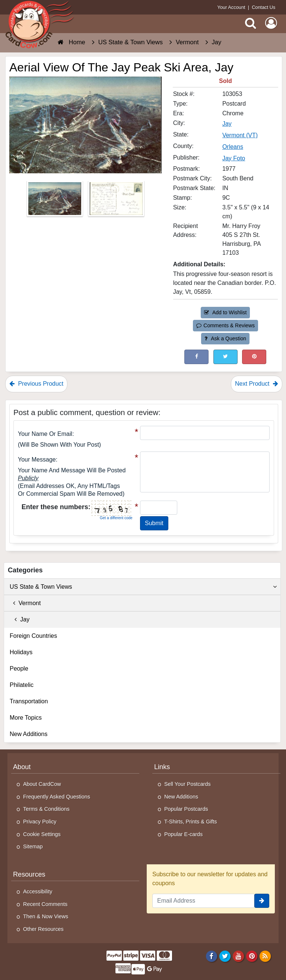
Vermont (25, 603)
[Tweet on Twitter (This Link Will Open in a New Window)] (225, 357)
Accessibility (38, 891)
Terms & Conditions (46, 809)
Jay (20, 619)
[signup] (262, 901)
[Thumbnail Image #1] (55, 201)
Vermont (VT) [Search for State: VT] (240, 135)
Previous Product (36, 384)
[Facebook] (211, 956)
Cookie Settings (42, 834)
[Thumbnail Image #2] (116, 201)
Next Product (257, 384)
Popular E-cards (183, 834)
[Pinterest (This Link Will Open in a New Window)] (254, 357)
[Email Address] (203, 901)
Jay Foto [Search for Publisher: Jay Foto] (234, 158)
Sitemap (33, 846)
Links (162, 767)
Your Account (231, 7)
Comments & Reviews (225, 325)
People (19, 669)
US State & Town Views (143, 587)
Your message (37, 460)
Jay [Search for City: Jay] (227, 124)
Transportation (29, 701)
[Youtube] (239, 956)
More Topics (26, 718)
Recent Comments (45, 904)
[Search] (251, 23)
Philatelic (22, 685)
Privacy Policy (40, 822)
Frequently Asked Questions (57, 797)
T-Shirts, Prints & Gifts (191, 822)
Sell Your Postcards (188, 784)
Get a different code (116, 518)
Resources (29, 874)
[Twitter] (225, 956)
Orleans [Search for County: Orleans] (233, 147)
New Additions (28, 734)
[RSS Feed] (265, 956)
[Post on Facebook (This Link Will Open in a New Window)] (196, 357)
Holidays (21, 652)
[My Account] (271, 23)
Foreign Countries (33, 636)
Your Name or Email (45, 434)
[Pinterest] (252, 956)
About (22, 767)
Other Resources (43, 929)
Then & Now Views (46, 916)
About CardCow (42, 784)
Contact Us (263, 7)
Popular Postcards (186, 809)
